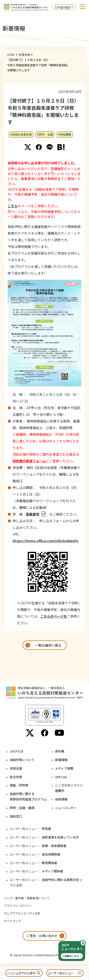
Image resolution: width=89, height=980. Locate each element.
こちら (13, 206)
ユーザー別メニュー (61, 973)
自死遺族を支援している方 (44, 837)
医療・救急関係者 (38, 846)
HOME (11, 54)
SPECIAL (61, 777)
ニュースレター (66, 808)
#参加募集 (65, 134)
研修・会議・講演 (22, 808)
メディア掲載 (64, 768)
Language (63, 7)
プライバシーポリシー (18, 906)
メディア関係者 (36, 871)
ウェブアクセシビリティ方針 (22, 913)
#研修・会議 (45, 134)
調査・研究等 (19, 785)
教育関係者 (33, 863)
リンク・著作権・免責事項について (27, 898)
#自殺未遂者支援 (21, 134)
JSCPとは (17, 751)
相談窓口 (16, 816)
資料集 (60, 751)
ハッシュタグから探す (21, 973)
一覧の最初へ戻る (48, 645)
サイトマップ (12, 921)
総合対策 (16, 777)
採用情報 (61, 799)
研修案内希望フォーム (29, 461)
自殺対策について (22, 760)
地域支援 (16, 768)
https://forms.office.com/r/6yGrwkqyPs (45, 541)
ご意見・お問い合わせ (42, 936)
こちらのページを (54, 616)
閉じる (86, 943)
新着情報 (24, 54)
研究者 (30, 829)
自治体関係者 (35, 854)
